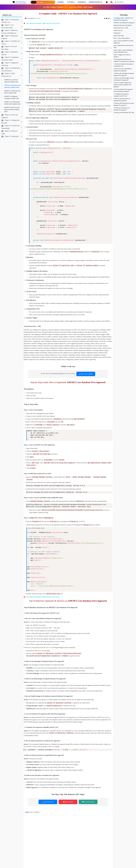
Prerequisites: (117, 33)
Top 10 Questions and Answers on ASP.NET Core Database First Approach (124, 60)
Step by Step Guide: (119, 36)
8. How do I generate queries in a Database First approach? (122, 100)
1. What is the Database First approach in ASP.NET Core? (124, 65)
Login (27, 806)
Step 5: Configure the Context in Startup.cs (122, 56)
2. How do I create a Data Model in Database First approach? (123, 70)
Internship (82, 2)
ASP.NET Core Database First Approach (124, 23)
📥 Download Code (48, 796)
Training (61, 2)
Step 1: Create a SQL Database (122, 38)
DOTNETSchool (19, 2)
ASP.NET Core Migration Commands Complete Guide (12, 97)
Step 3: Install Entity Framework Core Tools (123, 46)
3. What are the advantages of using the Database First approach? (124, 74)
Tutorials (71, 2)
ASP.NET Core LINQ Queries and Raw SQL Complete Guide (12, 103)
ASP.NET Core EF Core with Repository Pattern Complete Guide (12, 109)
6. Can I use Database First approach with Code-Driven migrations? (123, 90)
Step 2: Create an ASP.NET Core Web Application (123, 42)
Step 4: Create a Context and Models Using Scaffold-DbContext (123, 51)
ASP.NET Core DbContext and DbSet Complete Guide (12, 92)
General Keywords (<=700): (121, 28)
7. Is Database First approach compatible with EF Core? (121, 95)
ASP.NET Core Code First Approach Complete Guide (11, 81)
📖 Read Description (88, 796)
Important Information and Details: (123, 25)
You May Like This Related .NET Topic (124, 113)
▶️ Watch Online (68, 796)
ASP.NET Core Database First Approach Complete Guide (13, 86)
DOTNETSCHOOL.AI (96, 2)
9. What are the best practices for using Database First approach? (124, 104)
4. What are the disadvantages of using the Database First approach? (124, 79)
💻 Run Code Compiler (86, 372)
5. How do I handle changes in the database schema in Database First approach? (122, 85)
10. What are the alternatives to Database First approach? (122, 109)
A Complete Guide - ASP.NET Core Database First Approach (123, 19)
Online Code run (118, 30)
